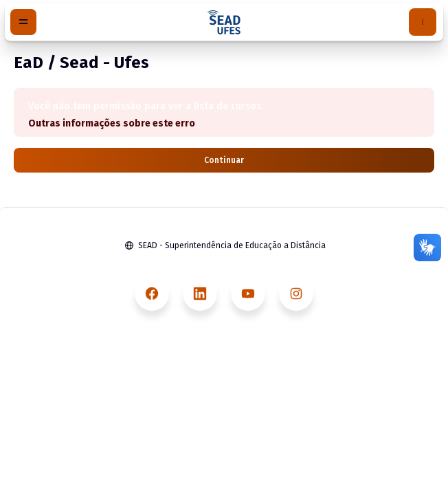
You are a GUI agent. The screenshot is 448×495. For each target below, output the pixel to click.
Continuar (224, 160)
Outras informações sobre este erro (112, 123)
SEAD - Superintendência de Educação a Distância (232, 245)
